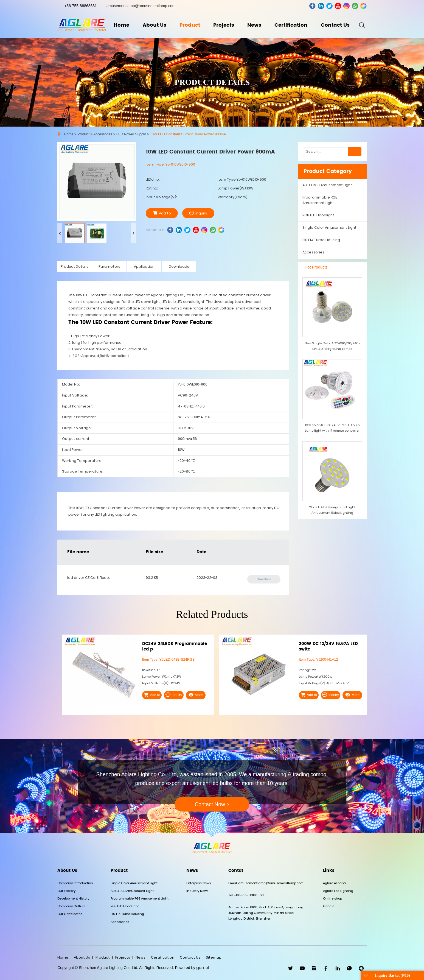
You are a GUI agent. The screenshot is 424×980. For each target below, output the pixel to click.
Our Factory (66, 891)
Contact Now (212, 804)
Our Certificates (70, 914)
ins (346, 6)
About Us (155, 25)
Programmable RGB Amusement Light (320, 200)
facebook (312, 6)
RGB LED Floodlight (318, 215)
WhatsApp (349, 968)
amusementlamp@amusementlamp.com (141, 6)
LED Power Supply (131, 134)
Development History (73, 898)
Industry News (197, 891)
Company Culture (71, 906)
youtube (338, 6)
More (196, 695)
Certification (291, 25)
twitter (329, 6)
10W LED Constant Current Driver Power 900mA (188, 134)
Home (121, 25)
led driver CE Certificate (89, 578)
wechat (363, 6)
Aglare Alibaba (334, 883)
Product (190, 25)
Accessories (103, 134)
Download (264, 579)
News (254, 25)
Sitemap (214, 957)
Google (329, 906)
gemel (203, 968)
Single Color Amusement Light (329, 227)
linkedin (321, 6)
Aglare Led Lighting (338, 891)
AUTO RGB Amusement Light (327, 185)
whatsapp (355, 6)
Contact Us (335, 25)
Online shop (332, 898)
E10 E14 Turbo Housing (321, 240)
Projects (224, 25)
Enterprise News (199, 883)
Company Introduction (75, 883)
